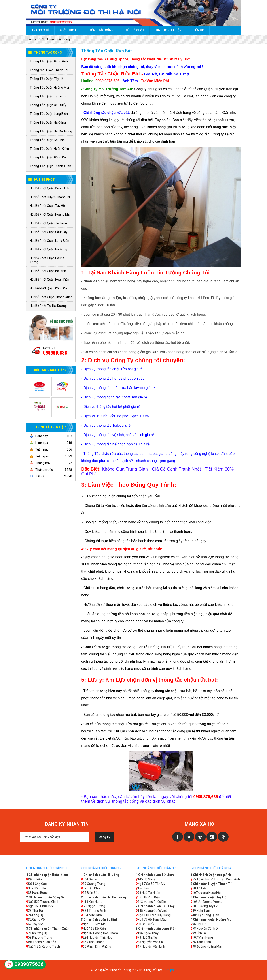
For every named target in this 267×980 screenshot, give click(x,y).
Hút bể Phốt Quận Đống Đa (48, 288)
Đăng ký (104, 837)
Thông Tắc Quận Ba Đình (47, 140)
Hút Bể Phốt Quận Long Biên (49, 241)
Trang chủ (40, 30)
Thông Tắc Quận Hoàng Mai (49, 88)
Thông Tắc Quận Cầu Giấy (48, 105)
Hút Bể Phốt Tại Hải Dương (48, 306)
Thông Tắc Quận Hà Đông (48, 122)
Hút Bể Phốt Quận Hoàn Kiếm (50, 280)
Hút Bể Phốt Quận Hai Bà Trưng (47, 260)
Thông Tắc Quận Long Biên (49, 114)
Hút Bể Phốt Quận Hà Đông (48, 249)
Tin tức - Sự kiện (168, 30)
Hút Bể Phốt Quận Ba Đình (48, 271)
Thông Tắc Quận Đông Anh (49, 61)
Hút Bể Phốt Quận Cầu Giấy (49, 232)
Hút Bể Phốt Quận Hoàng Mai (50, 214)
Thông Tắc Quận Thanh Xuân (50, 166)
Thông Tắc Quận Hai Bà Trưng (51, 131)
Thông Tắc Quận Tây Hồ (47, 79)
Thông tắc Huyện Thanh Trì (49, 70)
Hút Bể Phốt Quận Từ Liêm (48, 223)
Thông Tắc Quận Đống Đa (48, 157)
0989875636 (55, 353)
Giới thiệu (68, 30)
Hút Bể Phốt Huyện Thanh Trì (50, 197)
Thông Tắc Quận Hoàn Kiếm (49, 149)
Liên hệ (198, 30)
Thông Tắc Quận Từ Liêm (48, 96)
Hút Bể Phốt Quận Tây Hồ (47, 206)
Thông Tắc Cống (100, 30)
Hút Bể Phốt (135, 30)
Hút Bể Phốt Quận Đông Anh (49, 188)
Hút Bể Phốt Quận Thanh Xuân (51, 297)
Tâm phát (170, 970)
